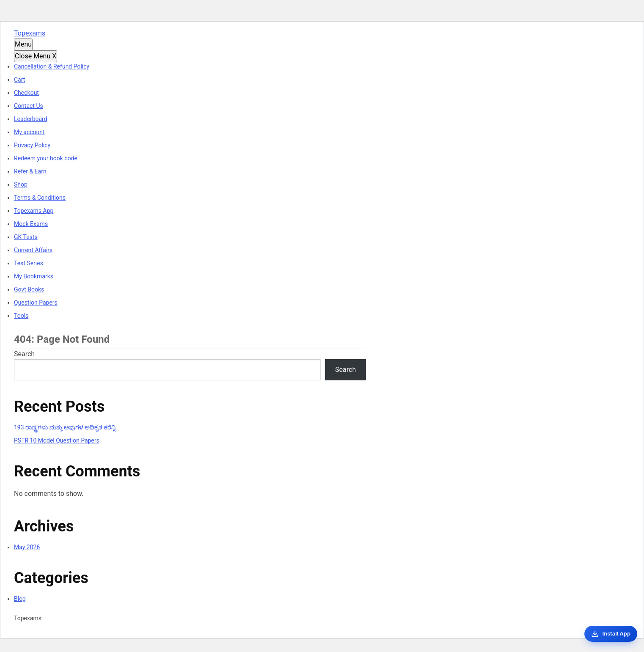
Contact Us (29, 106)
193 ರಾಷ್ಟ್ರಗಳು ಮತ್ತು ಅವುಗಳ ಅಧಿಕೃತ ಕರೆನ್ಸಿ (65, 427)
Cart (19, 80)
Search (24, 354)
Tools (21, 316)
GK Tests (26, 237)
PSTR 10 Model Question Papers (57, 440)
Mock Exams (31, 224)
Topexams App (34, 211)
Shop (21, 184)
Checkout (26, 93)
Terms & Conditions (40, 198)
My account (29, 132)
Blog (20, 599)
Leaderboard (31, 119)
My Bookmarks (34, 276)
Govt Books (29, 289)
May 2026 (27, 547)
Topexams (30, 33)
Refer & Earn (30, 171)
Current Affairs (33, 250)
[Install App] (611, 634)
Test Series (29, 263)
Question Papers (36, 303)
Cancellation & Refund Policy (52, 66)
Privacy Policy (32, 145)
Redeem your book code (46, 158)
